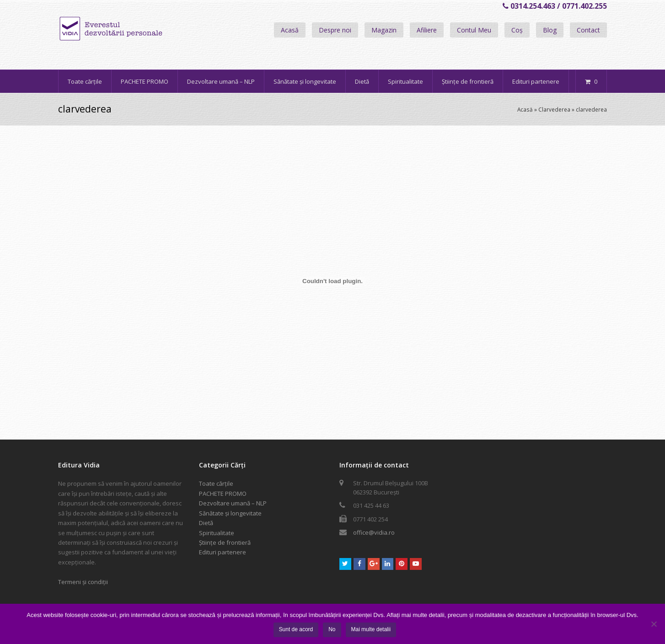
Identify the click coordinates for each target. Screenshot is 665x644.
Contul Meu (474, 30)
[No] (654, 624)
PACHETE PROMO (223, 494)
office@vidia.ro (374, 532)
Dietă (206, 523)
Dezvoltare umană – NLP (233, 503)
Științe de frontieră (225, 542)
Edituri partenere (223, 552)
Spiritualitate (217, 533)
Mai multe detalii (371, 629)
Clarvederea (554, 109)
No (332, 629)
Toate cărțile (216, 483)
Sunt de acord (296, 629)
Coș (517, 30)
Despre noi (335, 30)
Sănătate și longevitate (230, 513)
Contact (588, 30)
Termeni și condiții (83, 582)
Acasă (290, 30)
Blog (550, 30)
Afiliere (427, 30)
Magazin (384, 30)
